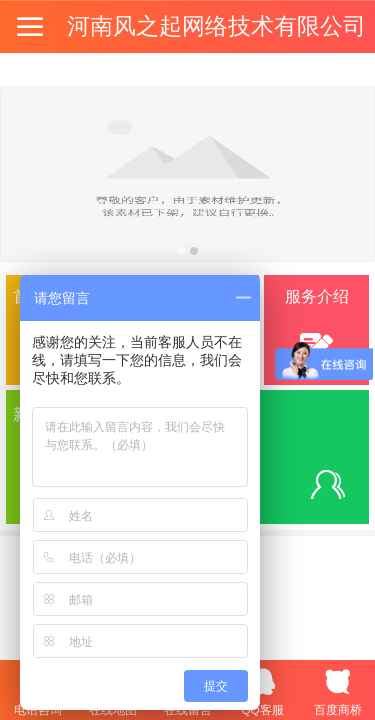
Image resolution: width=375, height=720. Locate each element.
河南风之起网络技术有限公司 (216, 26)
